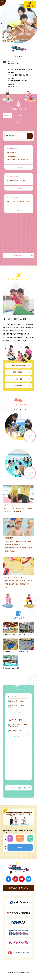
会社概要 (23, 386)
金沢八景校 (30, 838)
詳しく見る (30, 437)
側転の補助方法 (12, 153)
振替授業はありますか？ (17, 730)
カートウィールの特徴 (20, 365)
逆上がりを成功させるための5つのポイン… (19, 202)
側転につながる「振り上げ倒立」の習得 (19, 160)
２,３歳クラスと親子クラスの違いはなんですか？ (19, 726)
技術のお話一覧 (23, 256)
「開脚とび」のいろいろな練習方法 (18, 181)
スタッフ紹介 (22, 379)
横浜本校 (10, 838)
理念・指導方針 (21, 372)
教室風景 (29, 115)
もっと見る (18, 713)
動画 (7, 122)
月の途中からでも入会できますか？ (19, 707)
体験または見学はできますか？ (19, 701)
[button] (2, 23)
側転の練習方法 (12, 156)
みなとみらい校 (20, 838)
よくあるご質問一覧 (21, 788)
